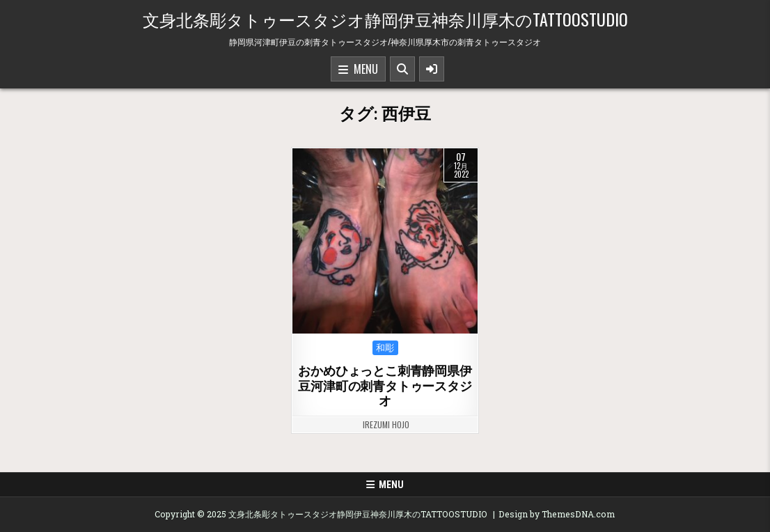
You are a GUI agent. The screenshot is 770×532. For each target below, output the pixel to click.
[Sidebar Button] (432, 69)
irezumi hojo (386, 425)
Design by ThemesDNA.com (557, 514)
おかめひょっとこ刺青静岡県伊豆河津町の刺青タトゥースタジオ (385, 386)
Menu (358, 70)
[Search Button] (402, 69)
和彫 (385, 348)
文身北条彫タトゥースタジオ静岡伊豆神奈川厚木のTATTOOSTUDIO (385, 19)
